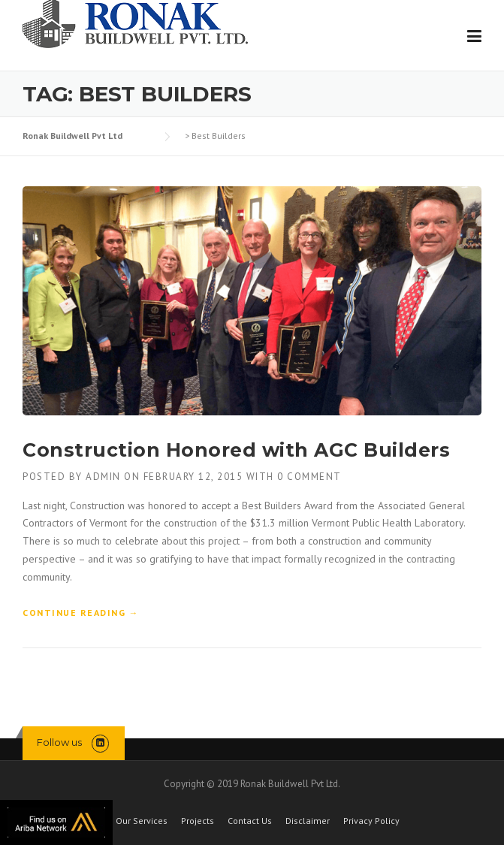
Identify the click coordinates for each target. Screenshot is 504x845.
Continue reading (81, 613)
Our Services (142, 821)
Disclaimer (308, 821)
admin (103, 477)
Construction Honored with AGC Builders (236, 450)
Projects (198, 821)
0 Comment (309, 477)
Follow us (59, 742)
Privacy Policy (371, 821)
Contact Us (250, 821)
